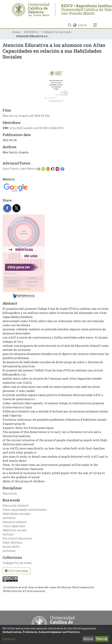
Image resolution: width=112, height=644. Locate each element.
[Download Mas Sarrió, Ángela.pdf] (26, 116)
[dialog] (56, 634)
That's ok (102, 639)
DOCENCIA (31, 32)
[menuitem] (75, 25)
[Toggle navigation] (95, 25)
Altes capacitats (14, 526)
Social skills (11, 547)
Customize (9, 639)
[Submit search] (70, 25)
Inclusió (8, 534)
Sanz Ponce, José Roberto (20, 168)
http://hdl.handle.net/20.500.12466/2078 (36, 128)
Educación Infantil (15, 505)
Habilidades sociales (17, 514)
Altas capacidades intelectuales (25, 510)
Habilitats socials (15, 530)
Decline (88, 639)
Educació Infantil (15, 522)
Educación (10, 493)
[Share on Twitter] (17, 208)
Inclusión (9, 518)
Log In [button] (82, 25)
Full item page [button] (17, 571)
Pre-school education (17, 538)
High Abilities (12, 542)
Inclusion (9, 551)
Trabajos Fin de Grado (57, 32)
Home (16, 32)
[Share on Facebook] (7, 208)
